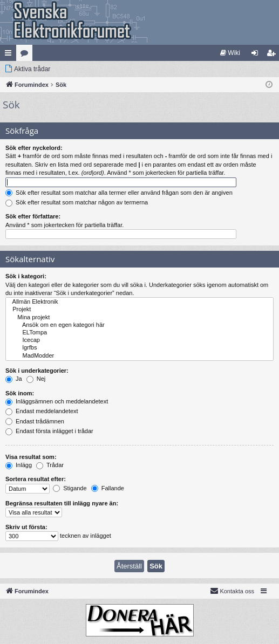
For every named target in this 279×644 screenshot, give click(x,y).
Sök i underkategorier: (37, 371)
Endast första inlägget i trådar (49, 431)
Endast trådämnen (35, 421)
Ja (14, 379)
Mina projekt (139, 318)
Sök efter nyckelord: (34, 148)
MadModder (139, 356)
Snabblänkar (10, 55)
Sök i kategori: (26, 276)
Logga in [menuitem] (257, 55)
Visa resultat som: (31, 457)
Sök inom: (20, 393)
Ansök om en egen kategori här (139, 325)
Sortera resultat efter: (36, 479)
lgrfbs (139, 348)
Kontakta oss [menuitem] (232, 591)
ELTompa (139, 333)
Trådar (50, 465)
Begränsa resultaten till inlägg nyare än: (62, 503)
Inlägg (19, 465)
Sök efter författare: (33, 216)
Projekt (139, 310)
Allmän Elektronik (139, 302)
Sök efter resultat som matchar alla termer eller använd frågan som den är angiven (119, 193)
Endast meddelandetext (42, 411)
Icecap (139, 340)
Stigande (70, 488)
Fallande (108, 488)
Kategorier (26, 55)
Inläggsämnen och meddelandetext (57, 401)
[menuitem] (230, 53)
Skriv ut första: (26, 527)
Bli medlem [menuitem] (273, 55)
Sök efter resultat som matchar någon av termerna (77, 202)
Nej (36, 379)
